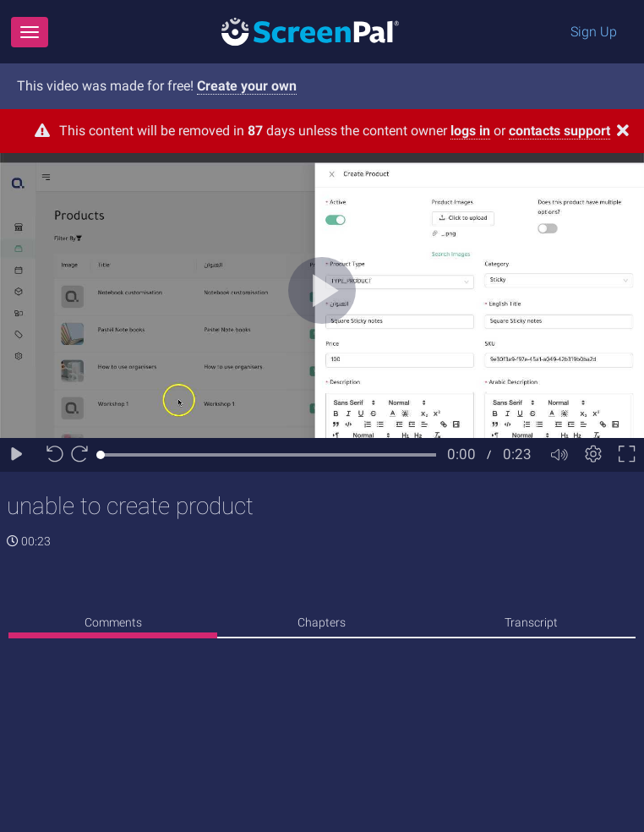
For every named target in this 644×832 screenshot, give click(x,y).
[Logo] (310, 31)
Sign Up (594, 32)
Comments (113, 622)
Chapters (322, 622)
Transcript (531, 622)
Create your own (247, 86)
